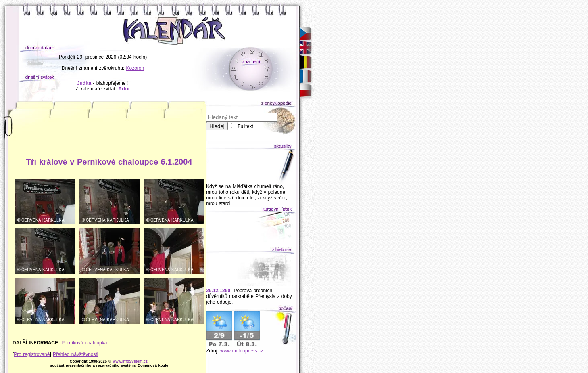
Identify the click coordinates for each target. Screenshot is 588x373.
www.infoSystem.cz (130, 361)
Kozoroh (135, 68)
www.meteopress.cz (242, 351)
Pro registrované (32, 354)
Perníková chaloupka (84, 343)
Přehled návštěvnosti (75, 354)
